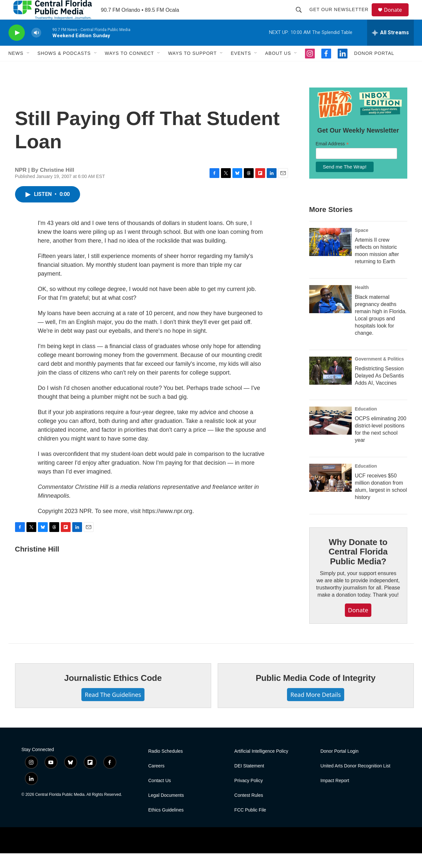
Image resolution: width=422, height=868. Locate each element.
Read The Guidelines (113, 709)
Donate (397, 17)
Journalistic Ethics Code (113, 693)
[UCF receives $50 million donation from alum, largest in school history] (330, 492)
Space (362, 245)
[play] (17, 48)
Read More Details (315, 709)
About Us (278, 68)
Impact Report (335, 795)
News (16, 68)
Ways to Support (192, 68)
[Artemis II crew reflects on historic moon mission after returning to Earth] (330, 257)
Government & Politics (380, 374)
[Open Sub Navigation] (28, 68)
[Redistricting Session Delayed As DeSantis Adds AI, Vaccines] (330, 385)
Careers (157, 781)
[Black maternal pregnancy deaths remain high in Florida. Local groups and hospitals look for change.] (330, 314)
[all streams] (390, 47)
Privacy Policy (249, 795)
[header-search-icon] (302, 17)
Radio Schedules (166, 766)
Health (362, 302)
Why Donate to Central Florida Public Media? (358, 567)
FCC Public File (250, 825)
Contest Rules (249, 810)
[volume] (36, 48)
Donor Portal (374, 68)
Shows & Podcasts (64, 68)
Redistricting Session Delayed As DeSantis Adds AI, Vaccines (380, 390)
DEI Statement (249, 781)
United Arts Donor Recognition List (355, 781)
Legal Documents (166, 810)
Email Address (332, 159)
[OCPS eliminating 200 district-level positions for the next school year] (330, 435)
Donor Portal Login (339, 766)
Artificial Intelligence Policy (261, 766)
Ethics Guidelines (166, 825)
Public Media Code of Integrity (316, 693)
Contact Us (160, 795)
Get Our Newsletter (342, 17)
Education (366, 424)
